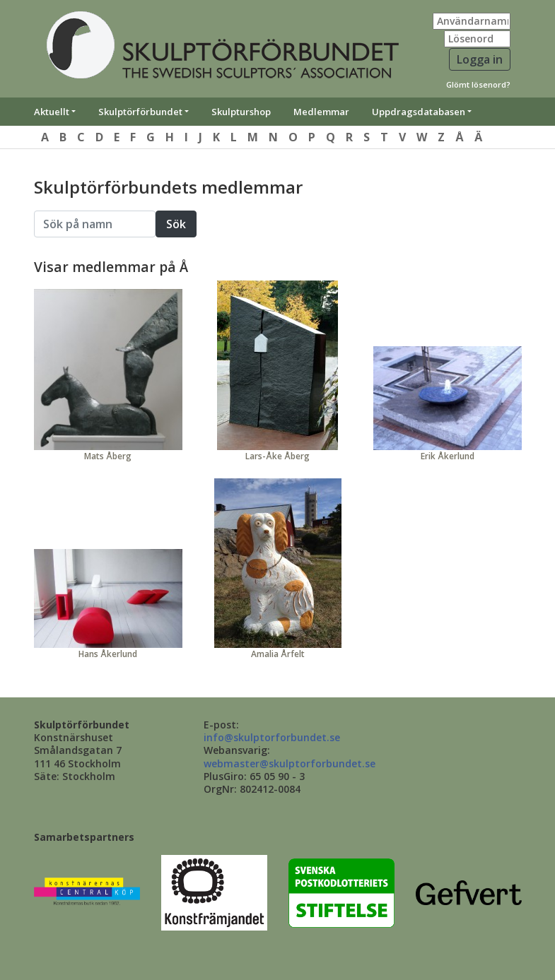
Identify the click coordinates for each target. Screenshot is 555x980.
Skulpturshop (241, 112)
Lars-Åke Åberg (277, 456)
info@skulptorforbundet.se (272, 737)
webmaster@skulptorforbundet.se (290, 763)
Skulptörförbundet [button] (140, 112)
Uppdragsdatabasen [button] (419, 112)
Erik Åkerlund (448, 456)
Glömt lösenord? (478, 84)
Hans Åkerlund (108, 654)
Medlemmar (321, 112)
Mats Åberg (108, 456)
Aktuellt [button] (52, 112)
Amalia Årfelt (278, 654)
